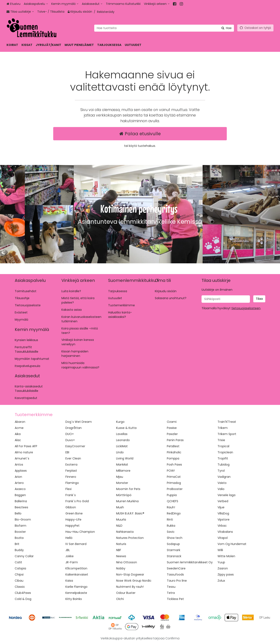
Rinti (170, 519)
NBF (119, 550)
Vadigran (224, 477)
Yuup (221, 562)
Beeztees (21, 507)
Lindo (120, 452)
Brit (17, 544)
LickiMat (122, 446)
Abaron (20, 422)
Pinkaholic (174, 452)
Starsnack (174, 556)
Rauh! (171, 507)
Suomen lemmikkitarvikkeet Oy (190, 562)
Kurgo (120, 422)
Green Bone (74, 513)
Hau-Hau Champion (80, 532)
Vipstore (224, 519)
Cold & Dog (23, 599)
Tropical (223, 446)
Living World (125, 458)
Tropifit (223, 458)
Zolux (221, 581)
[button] (246, 308)
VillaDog (223, 513)
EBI (67, 452)
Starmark (174, 550)
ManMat (122, 465)
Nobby (121, 568)
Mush (120, 507)
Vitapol (223, 538)
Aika (18, 434)
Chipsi (19, 574)
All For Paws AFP (26, 446)
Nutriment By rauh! (130, 587)
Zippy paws (226, 574)
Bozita (19, 538)
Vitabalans (225, 532)
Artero (19, 483)
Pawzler (172, 434)
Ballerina (21, 501)
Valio (221, 489)
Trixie (221, 440)
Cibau (19, 581)
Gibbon (71, 507)
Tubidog (224, 465)
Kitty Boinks (74, 599)
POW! (171, 471)
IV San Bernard (76, 544)
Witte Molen (226, 556)
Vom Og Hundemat (232, 544)
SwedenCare (176, 568)
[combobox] (164, 28)
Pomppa (173, 458)
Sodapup (173, 544)
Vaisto (222, 483)
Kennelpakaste (76, 593)
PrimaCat (174, 477)
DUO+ (70, 434)
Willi (220, 550)
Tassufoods (175, 574)
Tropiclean (225, 452)
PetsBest (173, 446)
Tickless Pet (175, 599)
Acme (19, 428)
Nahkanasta (125, 532)
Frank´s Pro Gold (77, 501)
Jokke (70, 556)
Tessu (171, 587)
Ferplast (71, 471)
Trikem (223, 428)
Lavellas (122, 434)
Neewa (121, 556)
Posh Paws (174, 465)
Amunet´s (22, 458)
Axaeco (20, 489)
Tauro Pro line (177, 581)
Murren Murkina (127, 501)
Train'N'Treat (227, 422)
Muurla (121, 519)
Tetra (171, 593)
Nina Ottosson (127, 562)
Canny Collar (24, 556)
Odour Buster (126, 593)
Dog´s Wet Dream (79, 422)
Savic (171, 532)
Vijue (221, 507)
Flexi (68, 489)
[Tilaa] (259, 299)
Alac (18, 440)
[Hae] (227, 28)
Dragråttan (74, 428)
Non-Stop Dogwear (130, 574)
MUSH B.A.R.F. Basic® (130, 513)
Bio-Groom (23, 519)
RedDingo (174, 513)
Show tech (175, 538)
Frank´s (71, 495)
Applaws (21, 471)
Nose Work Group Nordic (134, 581)
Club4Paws (23, 593)
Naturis (121, 544)
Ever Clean (73, 458)
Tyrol (221, 471)
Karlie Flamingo (76, 587)
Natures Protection (130, 538)
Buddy (19, 550)
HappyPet (72, 526)
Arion (18, 477)
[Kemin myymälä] (65, 4)
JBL (68, 550)
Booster (20, 532)
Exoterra (71, 465)
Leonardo (123, 440)
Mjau (120, 477)
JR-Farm (72, 562)
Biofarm (21, 526)
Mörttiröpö (124, 495)
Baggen (20, 495)
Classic (20, 587)
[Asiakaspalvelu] (36, 4)
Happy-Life (73, 519)
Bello (18, 513)
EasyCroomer (75, 446)
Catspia (20, 568)
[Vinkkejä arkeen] (157, 4)
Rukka (171, 526)
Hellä (69, 538)
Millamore (123, 471)
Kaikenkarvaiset (77, 574)
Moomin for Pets (128, 489)
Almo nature (24, 452)
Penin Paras (175, 440)
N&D (119, 526)
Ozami (172, 422)
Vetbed (223, 501)
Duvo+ (70, 440)
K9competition (76, 568)
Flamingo (72, 483)
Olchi (120, 599)
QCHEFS (173, 501)
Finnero (71, 477)
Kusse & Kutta (126, 428)
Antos (19, 465)
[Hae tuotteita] (164, 28)
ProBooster (175, 489)
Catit (18, 562)
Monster (122, 483)
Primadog (174, 483)
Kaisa (69, 581)
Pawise (172, 428)
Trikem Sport (227, 434)
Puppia (172, 495)
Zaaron (223, 568)
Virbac (222, 526)
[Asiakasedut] (92, 4)
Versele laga (226, 495)
